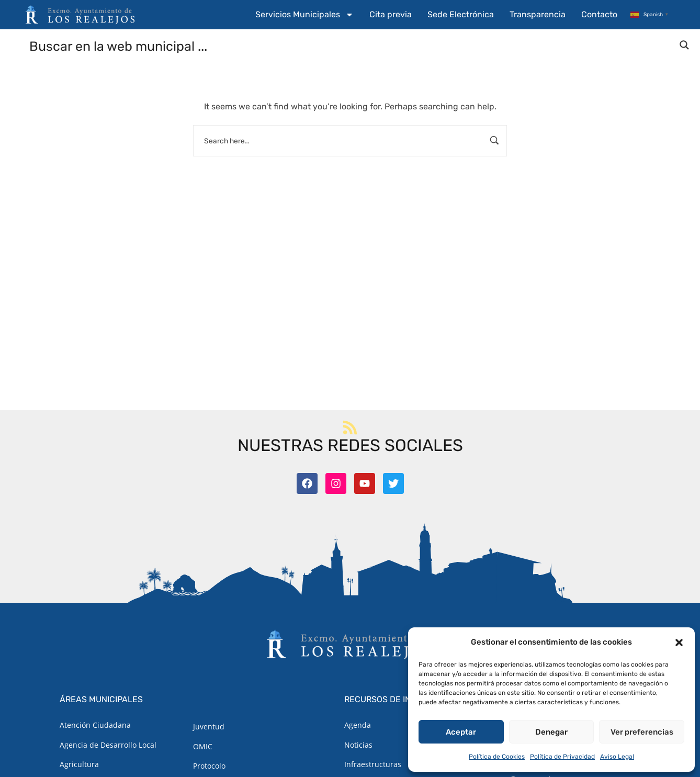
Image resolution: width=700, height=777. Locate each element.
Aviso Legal (617, 757)
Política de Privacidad (562, 757)
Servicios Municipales (304, 15)
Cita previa (391, 14)
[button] (679, 643)
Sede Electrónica (461, 14)
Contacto (599, 14)
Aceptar (461, 732)
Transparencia (538, 14)
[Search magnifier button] (684, 45)
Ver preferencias (642, 732)
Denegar (551, 732)
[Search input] (351, 46)
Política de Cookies (497, 757)
